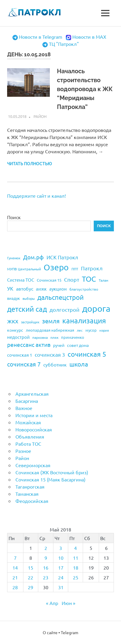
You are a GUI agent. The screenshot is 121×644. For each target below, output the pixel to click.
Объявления (30, 436)
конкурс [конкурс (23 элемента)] (15, 330)
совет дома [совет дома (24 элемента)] (78, 345)
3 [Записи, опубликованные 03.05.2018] (61, 548)
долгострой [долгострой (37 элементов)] (65, 309)
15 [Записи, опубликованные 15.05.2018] (31, 567)
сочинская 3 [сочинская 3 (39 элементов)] (50, 354)
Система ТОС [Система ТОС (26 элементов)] (21, 280)
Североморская (33, 465)
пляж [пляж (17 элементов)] (54, 337)
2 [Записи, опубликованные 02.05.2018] (46, 548)
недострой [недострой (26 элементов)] (18, 337)
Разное (23, 451)
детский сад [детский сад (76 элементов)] (27, 309)
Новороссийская (34, 429)
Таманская (27, 494)
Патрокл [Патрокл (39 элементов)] (92, 268)
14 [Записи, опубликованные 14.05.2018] (15, 567)
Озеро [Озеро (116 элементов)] (56, 267)
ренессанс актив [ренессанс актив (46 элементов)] (29, 344)
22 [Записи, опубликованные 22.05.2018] (31, 577)
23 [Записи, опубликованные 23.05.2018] (46, 577)
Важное (24, 408)
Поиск (14, 217)
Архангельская (32, 394)
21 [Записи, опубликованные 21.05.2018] (15, 577)
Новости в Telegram (41, 37)
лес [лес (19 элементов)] (80, 330)
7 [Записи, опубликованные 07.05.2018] (15, 558)
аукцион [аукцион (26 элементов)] (58, 289)
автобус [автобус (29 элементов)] (25, 289)
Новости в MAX (89, 37)
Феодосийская (32, 501)
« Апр (52, 603)
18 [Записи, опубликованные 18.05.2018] (76, 567)
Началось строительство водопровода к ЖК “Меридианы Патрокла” (85, 89)
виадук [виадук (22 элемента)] (13, 298)
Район (40, 116)
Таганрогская (30, 486)
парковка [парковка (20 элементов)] (40, 337)
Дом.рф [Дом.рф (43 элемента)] (34, 257)
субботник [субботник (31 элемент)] (55, 364)
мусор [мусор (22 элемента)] (91, 330)
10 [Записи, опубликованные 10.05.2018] (61, 558)
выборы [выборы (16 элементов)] (29, 298)
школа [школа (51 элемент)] (79, 364)
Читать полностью (30, 164)
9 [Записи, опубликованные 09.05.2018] (46, 558)
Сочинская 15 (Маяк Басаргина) (50, 479)
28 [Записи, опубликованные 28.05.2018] (15, 587)
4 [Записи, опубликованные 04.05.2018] (75, 548)
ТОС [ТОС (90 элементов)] (89, 279)
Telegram (70, 632)
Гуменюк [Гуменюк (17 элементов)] (14, 258)
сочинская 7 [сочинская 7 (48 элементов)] (24, 364)
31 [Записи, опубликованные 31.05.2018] (61, 587)
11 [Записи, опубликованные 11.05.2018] (76, 558)
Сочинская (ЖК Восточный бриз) (52, 472)
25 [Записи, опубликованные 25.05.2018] (76, 577)
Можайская (28, 422)
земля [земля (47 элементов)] (51, 321)
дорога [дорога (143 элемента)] (96, 308)
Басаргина (27, 401)
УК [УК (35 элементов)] (10, 288)
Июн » (69, 603)
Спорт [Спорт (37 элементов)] (72, 279)
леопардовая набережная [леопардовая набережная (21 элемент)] (50, 330)
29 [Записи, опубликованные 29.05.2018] (31, 587)
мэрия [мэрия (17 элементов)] (104, 330)
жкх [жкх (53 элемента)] (13, 321)
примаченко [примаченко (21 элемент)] (73, 337)
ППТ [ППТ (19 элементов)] (75, 269)
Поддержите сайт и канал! (36, 196)
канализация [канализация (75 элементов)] (84, 321)
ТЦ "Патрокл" (64, 44)
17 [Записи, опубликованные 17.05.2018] (61, 567)
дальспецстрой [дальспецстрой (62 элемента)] (60, 297)
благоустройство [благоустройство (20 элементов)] (84, 289)
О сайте (50, 632)
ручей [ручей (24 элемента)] (59, 345)
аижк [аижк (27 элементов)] (41, 289)
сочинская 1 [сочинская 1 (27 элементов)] (20, 355)
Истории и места (34, 415)
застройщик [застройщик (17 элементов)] (30, 322)
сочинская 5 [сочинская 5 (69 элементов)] (87, 354)
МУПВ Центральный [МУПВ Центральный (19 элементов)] (24, 269)
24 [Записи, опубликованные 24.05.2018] (61, 577)
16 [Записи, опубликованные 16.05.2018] (46, 567)
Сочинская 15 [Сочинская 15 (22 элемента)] (49, 280)
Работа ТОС (28, 444)
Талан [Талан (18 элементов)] (104, 280)
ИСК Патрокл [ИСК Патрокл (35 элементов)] (62, 257)
